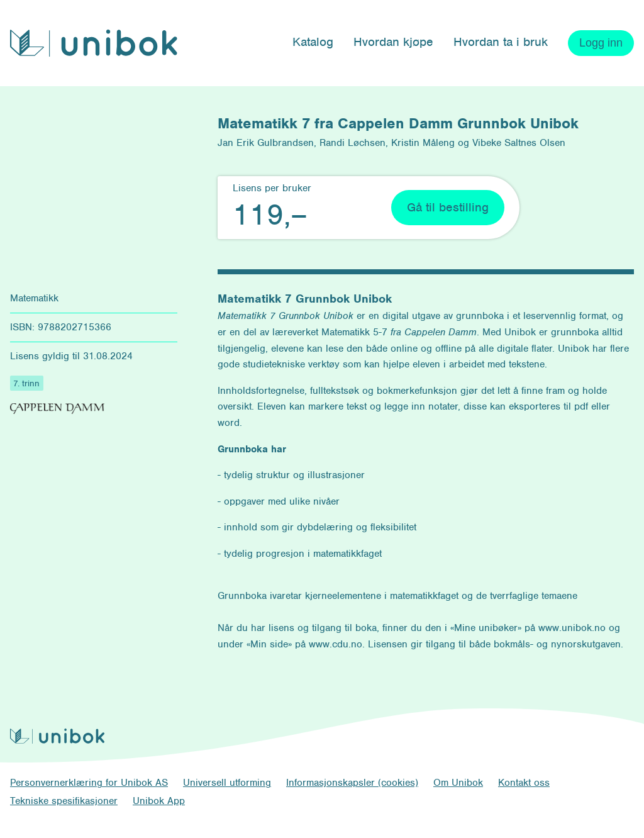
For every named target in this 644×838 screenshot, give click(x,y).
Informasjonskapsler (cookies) (352, 783)
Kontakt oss (524, 783)
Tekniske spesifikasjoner (64, 801)
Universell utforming (227, 783)
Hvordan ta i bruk (501, 42)
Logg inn (601, 43)
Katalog (313, 42)
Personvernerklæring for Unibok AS (89, 783)
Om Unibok (458, 783)
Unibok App (159, 801)
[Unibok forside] (94, 43)
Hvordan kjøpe (393, 42)
